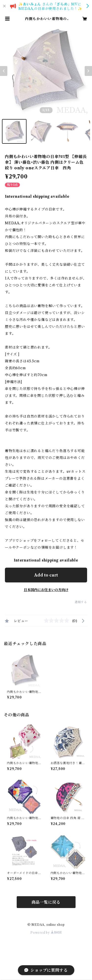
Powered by (46, 933)
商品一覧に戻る (46, 902)
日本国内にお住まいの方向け (46, 590)
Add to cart (46, 575)
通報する (81, 602)
